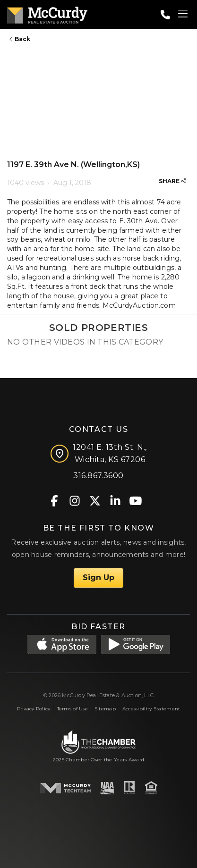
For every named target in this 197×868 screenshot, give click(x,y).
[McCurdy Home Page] (47, 13)
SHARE (172, 181)
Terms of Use (73, 709)
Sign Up (98, 577)
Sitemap (105, 709)
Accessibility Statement (151, 709)
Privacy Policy (34, 709)
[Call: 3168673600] (165, 15)
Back (20, 39)
